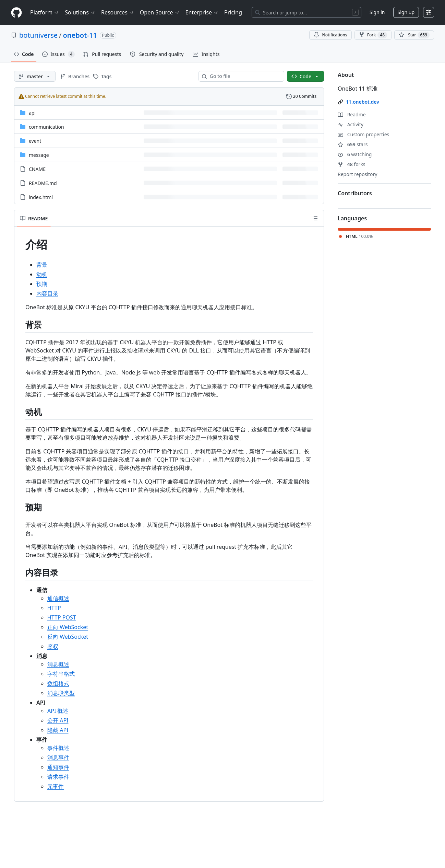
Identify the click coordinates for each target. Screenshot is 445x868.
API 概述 (58, 711)
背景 (42, 265)
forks (352, 164)
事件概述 (58, 748)
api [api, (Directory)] (32, 113)
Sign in (377, 12)
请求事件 (58, 777)
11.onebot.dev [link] (363, 102)
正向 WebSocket (68, 627)
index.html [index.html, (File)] (41, 197)
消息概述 (58, 664)
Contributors (355, 193)
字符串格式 (61, 674)
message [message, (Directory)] (39, 155)
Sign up (406, 12)
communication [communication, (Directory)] (46, 127)
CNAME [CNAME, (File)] (37, 169)
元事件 (56, 786)
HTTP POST (62, 617)
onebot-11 (80, 35)
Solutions (80, 12)
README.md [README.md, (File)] (43, 183)
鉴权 (53, 646)
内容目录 (47, 293)
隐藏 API (58, 730)
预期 (42, 284)
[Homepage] (16, 13)
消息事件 (58, 757)
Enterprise (202, 12)
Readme (352, 114)
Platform (45, 12)
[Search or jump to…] (306, 12)
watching (355, 154)
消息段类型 (61, 693)
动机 (42, 274)
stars (353, 144)
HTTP (54, 608)
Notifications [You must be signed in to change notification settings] (330, 35)
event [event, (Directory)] (35, 141)
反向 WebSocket (68, 637)
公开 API (58, 720)
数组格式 (58, 683)
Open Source (160, 12)
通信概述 (58, 598)
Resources (118, 12)
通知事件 (58, 767)
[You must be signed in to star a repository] (414, 35)
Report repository (357, 174)
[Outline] (315, 218)
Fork (373, 35)
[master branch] (35, 76)
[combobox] (244, 76)
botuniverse (38, 35)
